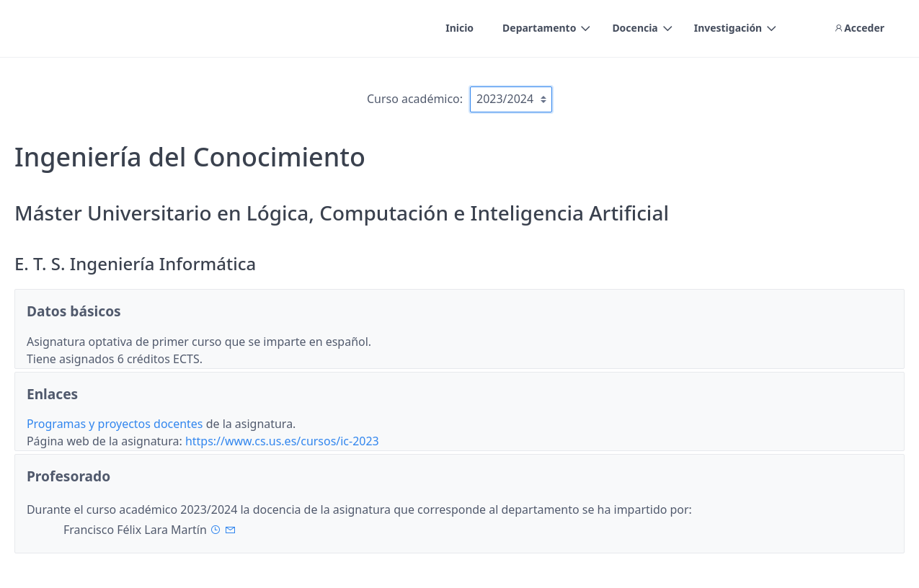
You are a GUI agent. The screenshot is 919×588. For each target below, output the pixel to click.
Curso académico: (415, 99)
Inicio (459, 28)
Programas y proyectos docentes (116, 424)
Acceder (859, 28)
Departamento (539, 28)
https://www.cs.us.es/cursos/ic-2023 (282, 441)
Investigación (728, 28)
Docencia (635, 28)
